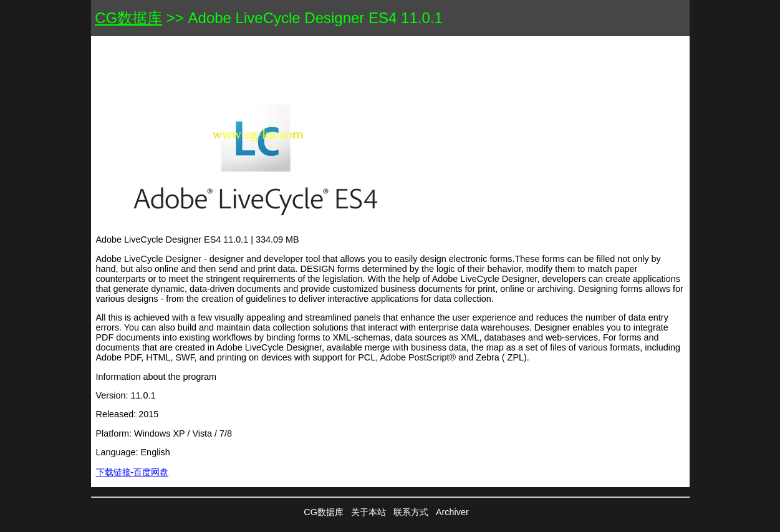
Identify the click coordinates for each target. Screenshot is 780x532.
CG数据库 (128, 18)
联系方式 (411, 512)
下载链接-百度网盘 (132, 472)
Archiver (452, 512)
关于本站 (368, 512)
